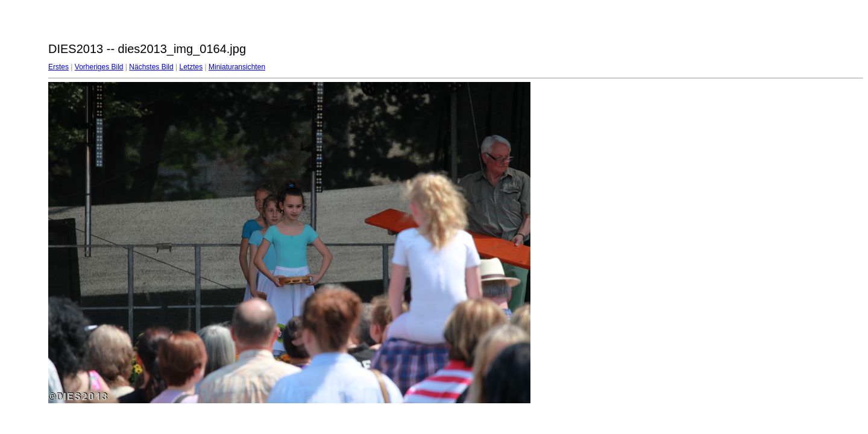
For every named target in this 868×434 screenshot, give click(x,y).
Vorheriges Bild (99, 67)
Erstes (58, 67)
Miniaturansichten (237, 67)
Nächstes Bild (151, 67)
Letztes (191, 67)
